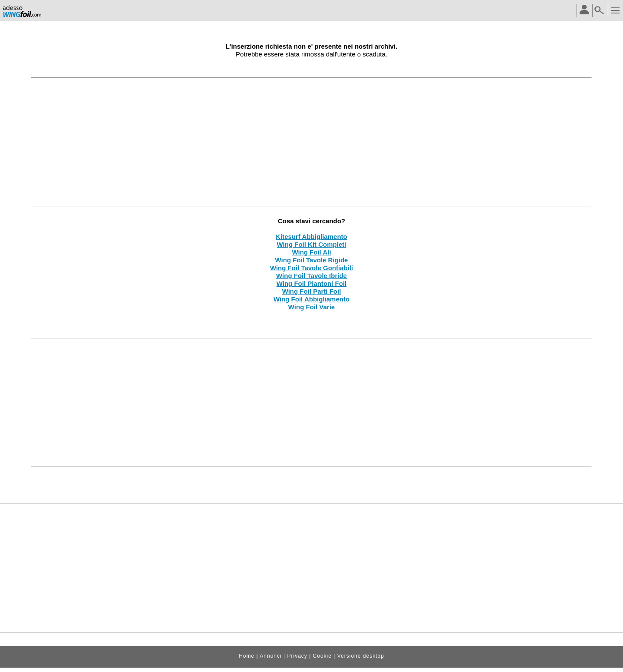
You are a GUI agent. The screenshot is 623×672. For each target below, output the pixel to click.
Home (247, 656)
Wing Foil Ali (311, 252)
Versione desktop (361, 656)
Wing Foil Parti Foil (312, 291)
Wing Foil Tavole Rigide (312, 260)
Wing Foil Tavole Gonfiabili (311, 268)
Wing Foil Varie (311, 307)
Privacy (297, 656)
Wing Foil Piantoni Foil (312, 283)
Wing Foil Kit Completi (312, 244)
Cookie (322, 656)
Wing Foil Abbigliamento (311, 299)
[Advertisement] (312, 142)
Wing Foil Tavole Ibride (311, 276)
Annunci (270, 656)
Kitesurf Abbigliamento (311, 237)
